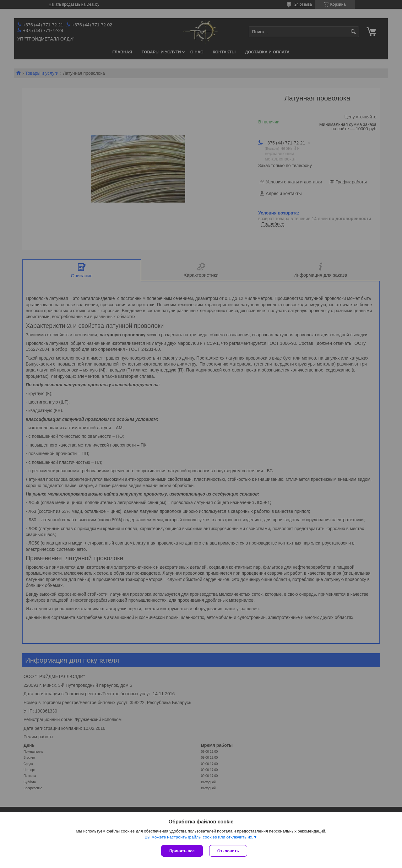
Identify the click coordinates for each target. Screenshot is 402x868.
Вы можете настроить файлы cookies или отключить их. (199, 837)
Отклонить (228, 851)
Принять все (182, 851)
